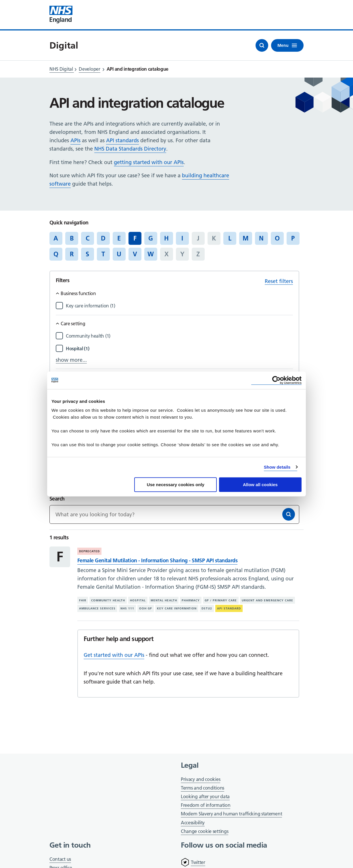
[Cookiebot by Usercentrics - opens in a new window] (276, 380)
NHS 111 (127, 608)
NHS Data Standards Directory (130, 149)
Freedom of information (206, 805)
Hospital (138, 600)
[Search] (289, 514)
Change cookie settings (205, 832)
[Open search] (262, 45)
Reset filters (279, 281)
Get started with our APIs (114, 655)
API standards (122, 140)
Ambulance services (97, 608)
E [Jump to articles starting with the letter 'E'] (119, 238)
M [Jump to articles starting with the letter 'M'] (246, 238)
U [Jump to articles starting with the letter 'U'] (119, 254)
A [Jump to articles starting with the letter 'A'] (56, 238)
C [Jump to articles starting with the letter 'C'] (88, 238)
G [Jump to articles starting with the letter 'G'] (151, 238)
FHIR (83, 600)
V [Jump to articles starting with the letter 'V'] (135, 254)
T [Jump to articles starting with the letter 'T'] (103, 254)
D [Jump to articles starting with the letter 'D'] (103, 238)
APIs (75, 140)
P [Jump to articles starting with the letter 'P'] (293, 238)
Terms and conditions (203, 788)
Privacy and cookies (201, 779)
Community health (108, 600)
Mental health (164, 600)
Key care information (177, 608)
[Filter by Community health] (179, 336)
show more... (71, 360)
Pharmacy (191, 600)
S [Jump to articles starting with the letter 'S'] (87, 254)
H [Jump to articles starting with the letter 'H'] (166, 238)
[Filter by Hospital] (179, 349)
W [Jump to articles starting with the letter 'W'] (151, 254)
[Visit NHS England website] (61, 15)
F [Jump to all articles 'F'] (135, 238)
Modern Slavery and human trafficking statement (231, 814)
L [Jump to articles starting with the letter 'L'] (230, 238)
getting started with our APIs (149, 162)
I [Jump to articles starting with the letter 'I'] (182, 238)
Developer (89, 69)
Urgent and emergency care (267, 600)
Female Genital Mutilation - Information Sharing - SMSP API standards (157, 560)
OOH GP (146, 608)
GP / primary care (221, 600)
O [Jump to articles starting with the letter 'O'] (277, 238)
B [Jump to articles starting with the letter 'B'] (72, 238)
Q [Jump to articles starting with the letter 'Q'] (56, 254)
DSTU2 (207, 608)
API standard (229, 608)
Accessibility (193, 823)
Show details (277, 467)
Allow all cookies (260, 485)
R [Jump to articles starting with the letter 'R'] (72, 254)
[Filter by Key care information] (179, 306)
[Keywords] (174, 514)
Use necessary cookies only (176, 485)
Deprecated (89, 551)
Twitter (198, 862)
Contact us (60, 859)
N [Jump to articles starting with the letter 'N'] (261, 238)
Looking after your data (205, 796)
